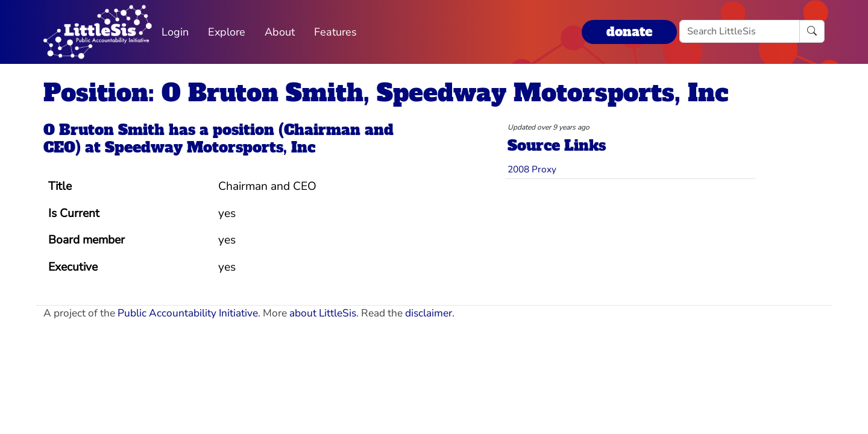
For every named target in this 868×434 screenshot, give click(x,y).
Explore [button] (227, 32)
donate (629, 32)
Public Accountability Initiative (188, 313)
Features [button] (335, 32)
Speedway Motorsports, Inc (210, 147)
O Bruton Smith (104, 130)
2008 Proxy (532, 169)
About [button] (280, 32)
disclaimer (429, 313)
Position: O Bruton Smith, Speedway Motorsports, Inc (386, 93)
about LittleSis (323, 313)
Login (175, 32)
